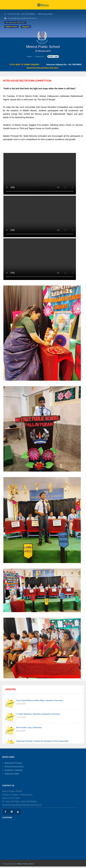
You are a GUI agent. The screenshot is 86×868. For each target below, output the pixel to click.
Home (29, 57)
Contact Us (39, 57)
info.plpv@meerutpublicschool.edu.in (22, 18)
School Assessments (14, 767)
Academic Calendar (13, 770)
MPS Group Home (46, 14)
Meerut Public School (25, 864)
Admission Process (13, 763)
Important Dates (12, 774)
